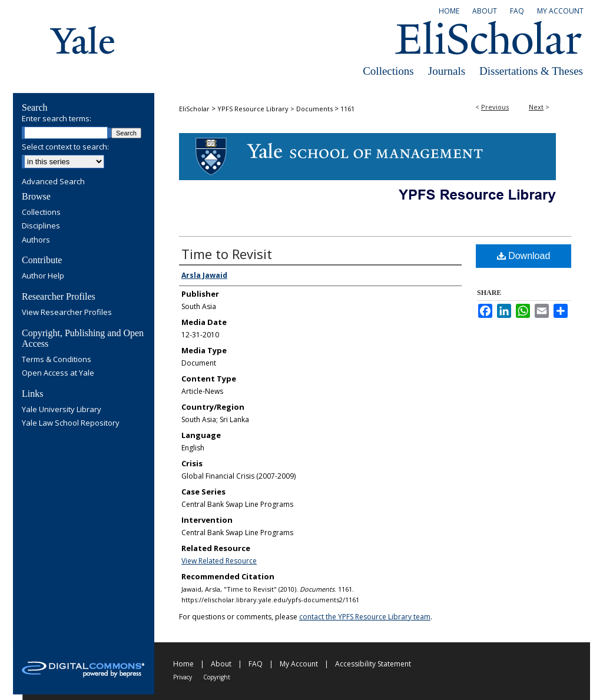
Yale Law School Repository (71, 423)
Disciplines (41, 226)
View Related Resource (219, 561)
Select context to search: (65, 147)
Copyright (217, 677)
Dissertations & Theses (531, 71)
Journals (447, 71)
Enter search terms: (57, 118)
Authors (36, 240)
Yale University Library (62, 410)
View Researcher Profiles (67, 313)
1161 (347, 109)
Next (536, 107)
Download (524, 256)
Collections (388, 71)
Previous (495, 107)
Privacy (183, 677)
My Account (299, 664)
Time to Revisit (227, 254)
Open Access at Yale (58, 373)
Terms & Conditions (57, 360)
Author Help (43, 276)
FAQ (256, 664)
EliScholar (194, 109)
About (221, 664)
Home (183, 664)
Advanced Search (53, 181)
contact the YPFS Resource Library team (365, 617)
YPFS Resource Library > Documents (275, 109)
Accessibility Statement (373, 664)
